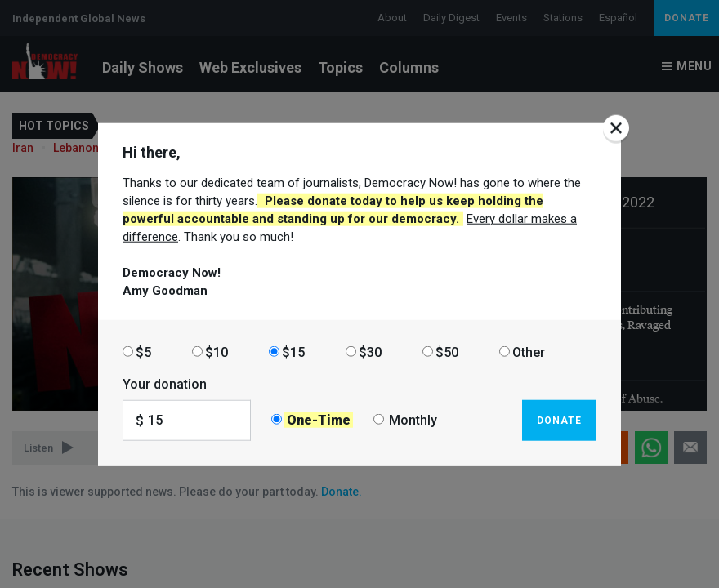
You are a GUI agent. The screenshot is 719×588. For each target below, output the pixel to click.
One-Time (319, 420)
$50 (447, 352)
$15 (293, 352)
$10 (217, 352)
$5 (143, 352)
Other (529, 352)
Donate (559, 420)
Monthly (413, 420)
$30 (370, 352)
